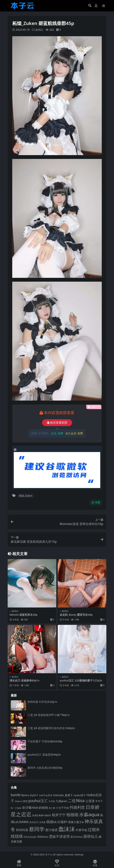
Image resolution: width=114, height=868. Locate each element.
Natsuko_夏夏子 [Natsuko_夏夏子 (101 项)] (63, 795)
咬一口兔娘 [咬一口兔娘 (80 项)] (16, 808)
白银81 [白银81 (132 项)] (62, 822)
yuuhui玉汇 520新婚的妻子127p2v (81, 680)
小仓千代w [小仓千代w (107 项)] (62, 808)
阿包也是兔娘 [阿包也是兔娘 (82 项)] (30, 837)
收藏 (96, 502)
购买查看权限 (57, 423)
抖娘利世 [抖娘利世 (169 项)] (77, 807)
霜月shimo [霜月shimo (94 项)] (77, 837)
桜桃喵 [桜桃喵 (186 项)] (72, 815)
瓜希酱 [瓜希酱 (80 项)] (42, 822)
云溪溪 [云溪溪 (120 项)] (90, 801)
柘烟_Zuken (26, 496)
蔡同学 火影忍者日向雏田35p (45, 768)
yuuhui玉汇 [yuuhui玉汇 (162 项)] (38, 801)
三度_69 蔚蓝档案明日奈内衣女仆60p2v (51, 728)
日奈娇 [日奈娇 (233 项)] (93, 807)
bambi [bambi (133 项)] (16, 795)
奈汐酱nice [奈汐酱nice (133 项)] (30, 807)
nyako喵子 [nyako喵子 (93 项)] (80, 795)
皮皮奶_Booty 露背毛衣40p (76, 615)
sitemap (79, 855)
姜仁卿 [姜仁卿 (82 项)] (52, 808)
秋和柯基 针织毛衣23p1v (42, 702)
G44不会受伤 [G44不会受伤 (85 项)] (46, 795)
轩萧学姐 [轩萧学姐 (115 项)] (81, 830)
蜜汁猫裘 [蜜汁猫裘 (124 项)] (51, 830)
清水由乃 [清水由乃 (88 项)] (34, 822)
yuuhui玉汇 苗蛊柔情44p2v (44, 755)
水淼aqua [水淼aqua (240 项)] (89, 814)
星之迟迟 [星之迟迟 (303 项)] (21, 814)
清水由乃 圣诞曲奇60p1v (24, 680)
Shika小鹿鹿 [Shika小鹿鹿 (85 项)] (21, 801)
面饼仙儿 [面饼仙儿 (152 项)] (91, 836)
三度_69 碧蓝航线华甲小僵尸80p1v (49, 715)
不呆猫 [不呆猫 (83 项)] (52, 801)
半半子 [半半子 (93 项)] (99, 801)
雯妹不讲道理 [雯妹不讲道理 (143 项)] (59, 836)
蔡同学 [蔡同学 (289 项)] (37, 829)
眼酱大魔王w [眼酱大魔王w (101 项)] (76, 822)
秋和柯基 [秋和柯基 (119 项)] (22, 830)
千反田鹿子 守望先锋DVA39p (45, 741)
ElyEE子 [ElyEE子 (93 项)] (34, 795)
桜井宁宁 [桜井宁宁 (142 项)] (59, 815)
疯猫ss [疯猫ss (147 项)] (51, 822)
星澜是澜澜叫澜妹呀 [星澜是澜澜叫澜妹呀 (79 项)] (42, 815)
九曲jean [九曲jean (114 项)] (61, 801)
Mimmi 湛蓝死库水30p (24, 615)
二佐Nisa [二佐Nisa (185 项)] (76, 800)
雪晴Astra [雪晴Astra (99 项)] (43, 837)
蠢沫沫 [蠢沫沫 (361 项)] (67, 829)
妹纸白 (39, 30)
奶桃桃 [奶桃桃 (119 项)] (43, 808)
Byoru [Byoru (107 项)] (25, 795)
